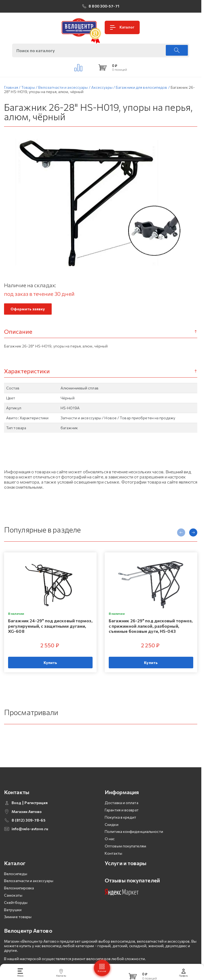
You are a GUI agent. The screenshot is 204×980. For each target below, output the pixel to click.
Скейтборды (16, 913)
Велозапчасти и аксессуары (29, 891)
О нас (110, 849)
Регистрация (36, 813)
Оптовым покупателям (125, 856)
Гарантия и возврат (122, 820)
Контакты (113, 864)
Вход (16, 813)
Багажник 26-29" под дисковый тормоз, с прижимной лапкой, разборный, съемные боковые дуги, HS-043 (151, 628)
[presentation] (181, 534)
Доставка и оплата (122, 813)
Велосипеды (16, 884)
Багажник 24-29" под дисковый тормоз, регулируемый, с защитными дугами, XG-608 (50, 628)
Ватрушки (13, 920)
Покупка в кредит (121, 828)
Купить (50, 664)
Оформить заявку (28, 310)
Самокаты (13, 906)
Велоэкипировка (19, 898)
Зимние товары (18, 927)
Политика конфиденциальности (134, 842)
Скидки (112, 835)
